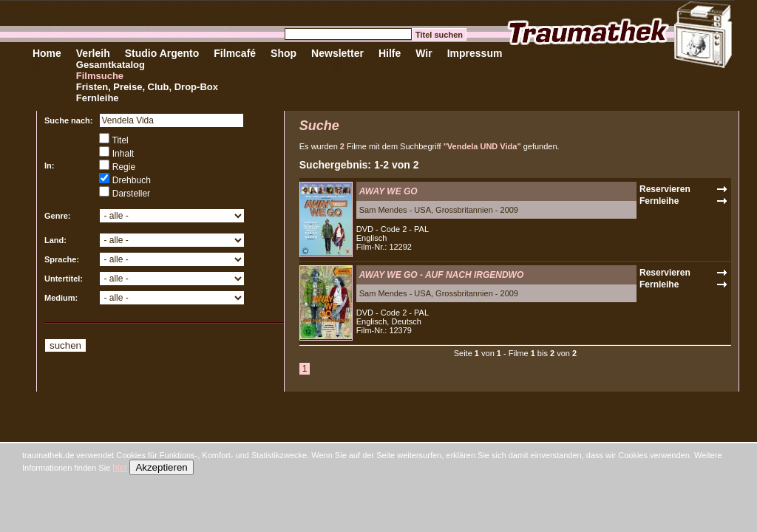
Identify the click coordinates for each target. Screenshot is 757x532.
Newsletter (337, 53)
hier (120, 468)
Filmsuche (100, 76)
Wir (424, 53)
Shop (284, 53)
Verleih (93, 53)
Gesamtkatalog (111, 65)
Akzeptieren (161, 467)
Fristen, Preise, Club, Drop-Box (147, 87)
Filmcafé (235, 53)
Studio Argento (162, 53)
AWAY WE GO (388, 191)
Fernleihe (98, 98)
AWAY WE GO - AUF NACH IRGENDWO (441, 275)
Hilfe (390, 53)
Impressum (475, 53)
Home (47, 53)
